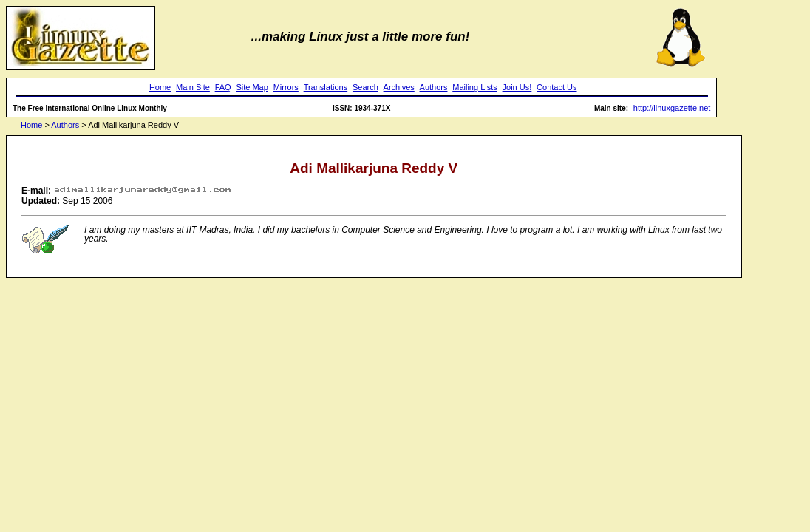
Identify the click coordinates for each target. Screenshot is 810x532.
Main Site (193, 87)
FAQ (223, 87)
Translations (326, 87)
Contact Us (557, 87)
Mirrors (286, 87)
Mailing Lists (475, 87)
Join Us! (517, 87)
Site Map (252, 87)
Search (365, 87)
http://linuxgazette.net (672, 108)
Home (160, 87)
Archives (399, 87)
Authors (434, 87)
